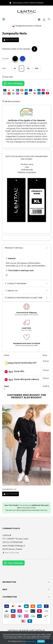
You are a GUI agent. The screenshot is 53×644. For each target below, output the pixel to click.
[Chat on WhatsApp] (13, 84)
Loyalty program (16, 284)
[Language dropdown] (39, 19)
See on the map (11, 553)
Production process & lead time (24, 298)
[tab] (26, 248)
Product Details (14, 248)
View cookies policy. (29, 641)
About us (11, 291)
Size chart (8, 77)
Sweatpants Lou (9, 489)
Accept (41, 641)
